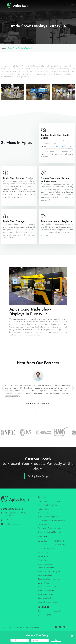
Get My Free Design (38, 476)
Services (43, 497)
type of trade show (63, 146)
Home (4, 48)
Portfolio (43, 537)
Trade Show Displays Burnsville (20, 48)
